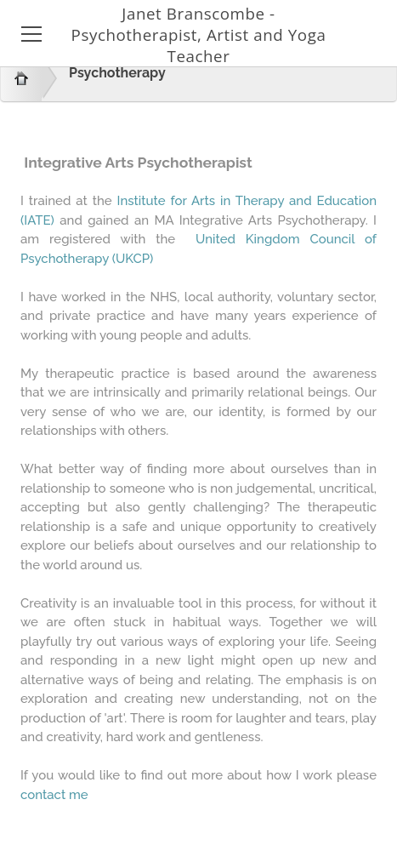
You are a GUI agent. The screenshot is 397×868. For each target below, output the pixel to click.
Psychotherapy (117, 73)
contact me (54, 795)
